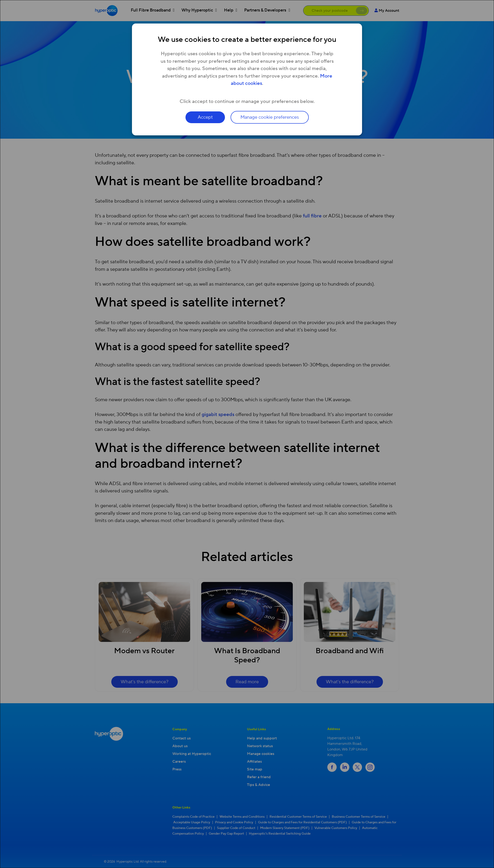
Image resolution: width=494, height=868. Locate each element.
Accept (205, 117)
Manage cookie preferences (270, 117)
